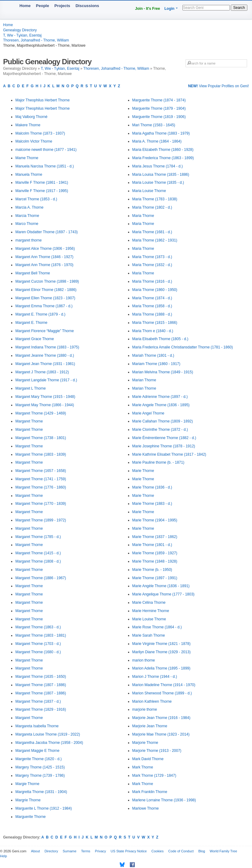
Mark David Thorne (148, 759)
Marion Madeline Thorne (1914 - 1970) (164, 685)
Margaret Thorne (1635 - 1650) (41, 677)
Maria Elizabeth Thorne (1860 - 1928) (163, 150)
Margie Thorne (27, 784)
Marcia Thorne (27, 216)
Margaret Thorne (29, 421)
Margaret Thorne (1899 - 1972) (41, 520)
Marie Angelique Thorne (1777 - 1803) (164, 594)
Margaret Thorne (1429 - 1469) (41, 413)
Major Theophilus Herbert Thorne (42, 100)
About (36, 851)
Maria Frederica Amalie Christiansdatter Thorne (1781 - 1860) (183, 347)
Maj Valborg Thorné (31, 117)
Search (239, 8)
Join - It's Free (148, 9)
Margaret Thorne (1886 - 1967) (41, 578)
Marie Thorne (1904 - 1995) (155, 520)
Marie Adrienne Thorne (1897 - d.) (160, 397)
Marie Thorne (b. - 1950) (152, 570)
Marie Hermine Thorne (151, 611)
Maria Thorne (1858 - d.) (152, 306)
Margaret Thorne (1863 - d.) (38, 627)
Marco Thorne (27, 224)
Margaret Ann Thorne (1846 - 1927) (44, 257)
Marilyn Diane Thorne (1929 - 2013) (162, 652)
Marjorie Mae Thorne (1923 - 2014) (161, 734)
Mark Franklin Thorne (150, 792)
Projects (62, 6)
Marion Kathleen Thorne (152, 701)
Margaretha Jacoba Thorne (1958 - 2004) (49, 743)
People (43, 6)
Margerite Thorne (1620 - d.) (39, 759)
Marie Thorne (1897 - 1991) (155, 578)
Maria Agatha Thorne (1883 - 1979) (161, 133)
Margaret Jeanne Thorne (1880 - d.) (45, 355)
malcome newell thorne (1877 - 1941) (46, 150)
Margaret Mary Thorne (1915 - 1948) (45, 397)
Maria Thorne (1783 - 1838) (155, 199)
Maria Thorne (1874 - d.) (152, 298)
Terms (86, 851)
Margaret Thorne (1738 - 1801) (41, 438)
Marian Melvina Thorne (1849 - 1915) (163, 372)
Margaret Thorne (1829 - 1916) (41, 709)
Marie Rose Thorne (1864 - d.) (157, 627)
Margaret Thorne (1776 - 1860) (41, 487)
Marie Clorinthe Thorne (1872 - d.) (160, 430)
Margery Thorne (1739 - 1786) (40, 776)
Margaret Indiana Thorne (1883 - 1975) (47, 347)
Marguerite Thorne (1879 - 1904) (159, 108)
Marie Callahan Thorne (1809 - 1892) (163, 421)
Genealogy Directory (20, 30)
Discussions (87, 6)
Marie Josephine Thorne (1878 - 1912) (164, 446)
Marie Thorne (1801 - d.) (152, 545)
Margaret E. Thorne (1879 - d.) (40, 314)
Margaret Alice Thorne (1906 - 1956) (45, 249)
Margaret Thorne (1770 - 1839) (41, 504)
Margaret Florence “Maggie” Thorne (45, 331)
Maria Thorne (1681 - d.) (152, 232)
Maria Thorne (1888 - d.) (152, 314)
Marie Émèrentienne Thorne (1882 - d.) (164, 438)
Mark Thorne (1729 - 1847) (154, 776)
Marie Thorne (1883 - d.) (152, 504)
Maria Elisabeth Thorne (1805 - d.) (160, 339)
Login (169, 9)
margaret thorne (28, 240)
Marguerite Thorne (31, 817)
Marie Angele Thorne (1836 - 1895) (161, 405)
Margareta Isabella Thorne (37, 726)
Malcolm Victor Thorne (34, 141)
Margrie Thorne (28, 800)
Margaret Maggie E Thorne (37, 751)
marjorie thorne (145, 709)
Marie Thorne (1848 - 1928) (155, 561)
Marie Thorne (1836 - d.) (152, 487)
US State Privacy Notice (129, 851)
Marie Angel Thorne (148, 413)
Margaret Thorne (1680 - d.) (38, 652)
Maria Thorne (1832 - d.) (152, 265)
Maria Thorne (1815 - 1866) (155, 323)
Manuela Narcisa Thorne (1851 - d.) (45, 166)
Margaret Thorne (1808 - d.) (38, 561)
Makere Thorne (28, 125)
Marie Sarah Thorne (149, 635)
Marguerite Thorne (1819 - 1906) (159, 117)
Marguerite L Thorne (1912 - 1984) (44, 808)
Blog (202, 851)
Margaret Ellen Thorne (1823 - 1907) (45, 298)
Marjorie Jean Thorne (150, 726)
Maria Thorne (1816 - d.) (152, 281)
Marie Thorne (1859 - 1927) (155, 553)
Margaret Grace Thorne (35, 339)
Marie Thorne (143, 471)
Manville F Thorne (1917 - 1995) (42, 191)
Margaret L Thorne (31, 388)
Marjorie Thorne (145, 743)
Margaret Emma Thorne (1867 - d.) (44, 306)
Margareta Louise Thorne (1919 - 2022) (48, 734)
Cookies (158, 851)
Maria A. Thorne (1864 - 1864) (157, 141)
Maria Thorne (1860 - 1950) (155, 290)
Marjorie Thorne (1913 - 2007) (157, 751)
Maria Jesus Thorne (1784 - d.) (158, 166)
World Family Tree (224, 851)
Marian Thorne (144, 380)
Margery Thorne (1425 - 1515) (40, 767)
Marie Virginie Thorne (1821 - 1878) (162, 644)
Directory (51, 851)
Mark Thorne (143, 767)
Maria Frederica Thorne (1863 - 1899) (163, 158)
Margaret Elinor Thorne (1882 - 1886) (46, 290)
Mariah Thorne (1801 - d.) (153, 355)
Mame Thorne (27, 158)
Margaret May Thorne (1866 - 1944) (45, 405)
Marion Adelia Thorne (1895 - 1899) (161, 668)
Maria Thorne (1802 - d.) (152, 207)
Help (4, 856)
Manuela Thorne (29, 175)
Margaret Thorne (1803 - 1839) (41, 454)
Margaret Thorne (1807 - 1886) (41, 685)
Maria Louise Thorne (149, 191)
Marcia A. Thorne (29, 207)
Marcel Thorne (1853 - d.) (36, 199)
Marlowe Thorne (146, 808)
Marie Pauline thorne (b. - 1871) (158, 462)
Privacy (100, 851)
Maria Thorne (143, 216)
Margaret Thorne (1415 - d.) (38, 553)
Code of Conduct (181, 851)
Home (25, 6)
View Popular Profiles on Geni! (218, 86)
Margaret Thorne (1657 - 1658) (41, 471)
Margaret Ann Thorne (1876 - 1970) (44, 265)
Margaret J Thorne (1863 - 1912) (42, 372)
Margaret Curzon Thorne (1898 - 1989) (47, 281)
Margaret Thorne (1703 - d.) (38, 644)
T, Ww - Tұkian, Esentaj (22, 35)
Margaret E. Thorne (31, 323)
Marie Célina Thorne (149, 603)
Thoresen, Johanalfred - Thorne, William (36, 40)
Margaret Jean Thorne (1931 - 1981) (45, 364)
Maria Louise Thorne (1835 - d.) (158, 183)
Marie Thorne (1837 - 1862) (155, 537)
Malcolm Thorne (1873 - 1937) (40, 133)
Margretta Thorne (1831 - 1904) (41, 792)
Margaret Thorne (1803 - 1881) (41, 635)
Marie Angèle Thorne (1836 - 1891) (161, 586)
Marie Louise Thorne (149, 619)
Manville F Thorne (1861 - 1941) (42, 183)
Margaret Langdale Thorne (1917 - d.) (46, 380)
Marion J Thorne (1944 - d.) (155, 677)
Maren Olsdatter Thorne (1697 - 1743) (47, 232)
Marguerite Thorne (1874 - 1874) (159, 100)
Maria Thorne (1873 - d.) (152, 257)
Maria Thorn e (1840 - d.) (153, 331)
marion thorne (144, 660)
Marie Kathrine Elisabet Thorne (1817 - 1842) (169, 454)
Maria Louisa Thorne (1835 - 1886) (161, 175)
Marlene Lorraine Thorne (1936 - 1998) (164, 800)
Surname (70, 851)
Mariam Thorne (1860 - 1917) (156, 364)
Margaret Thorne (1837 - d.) (38, 701)
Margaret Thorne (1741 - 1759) (41, 479)
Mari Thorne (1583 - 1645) (154, 125)
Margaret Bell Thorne (33, 273)
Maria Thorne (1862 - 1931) (155, 240)
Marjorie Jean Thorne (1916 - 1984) (161, 718)
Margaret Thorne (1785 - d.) (38, 537)
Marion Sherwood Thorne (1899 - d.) (162, 693)
